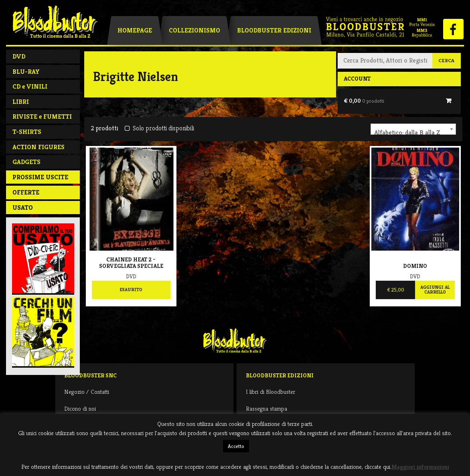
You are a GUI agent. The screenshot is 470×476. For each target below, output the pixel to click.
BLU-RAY (26, 72)
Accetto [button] (236, 446)
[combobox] (413, 129)
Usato (23, 208)
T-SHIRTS (27, 132)
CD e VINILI (30, 86)
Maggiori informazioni (420, 467)
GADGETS (26, 162)
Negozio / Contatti (87, 392)
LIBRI (21, 102)
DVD (19, 56)
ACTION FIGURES (38, 147)
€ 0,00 (364, 101)
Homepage (135, 30)
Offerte (26, 192)
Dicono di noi (80, 408)
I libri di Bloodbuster (270, 392)
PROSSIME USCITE (40, 177)
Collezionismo (194, 30)
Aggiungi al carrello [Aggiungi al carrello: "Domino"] (435, 290)
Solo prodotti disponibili (159, 128)
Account (357, 79)
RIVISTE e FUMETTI (42, 116)
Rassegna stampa (266, 408)
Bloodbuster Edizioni (274, 30)
